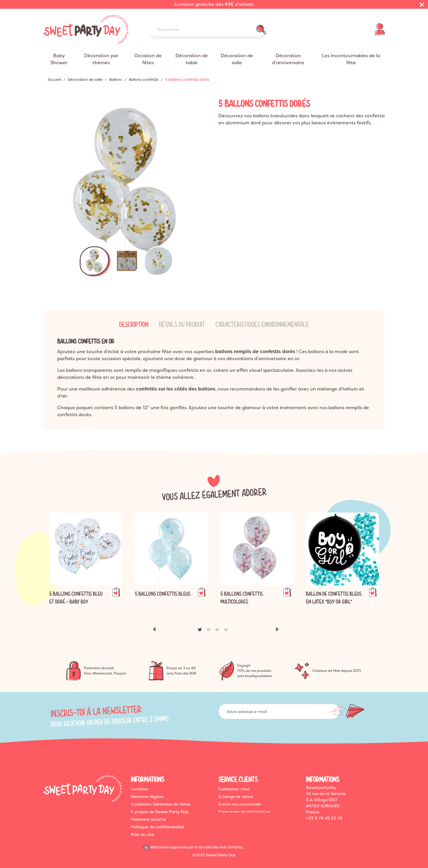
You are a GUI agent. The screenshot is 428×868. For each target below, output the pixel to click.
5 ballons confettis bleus (163, 594)
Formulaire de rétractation (244, 812)
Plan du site (142, 834)
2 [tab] (210, 631)
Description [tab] (134, 325)
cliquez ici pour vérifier (264, 847)
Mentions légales (147, 796)
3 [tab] (218, 631)
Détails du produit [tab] (182, 325)
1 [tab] (201, 631)
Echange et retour (236, 796)
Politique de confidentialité (158, 827)
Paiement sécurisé (148, 819)
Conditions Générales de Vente (161, 804)
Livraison (140, 789)
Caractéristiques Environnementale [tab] (262, 325)
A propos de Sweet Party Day (160, 812)
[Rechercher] (207, 29)
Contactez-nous (234, 789)
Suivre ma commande (240, 804)
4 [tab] (227, 631)
